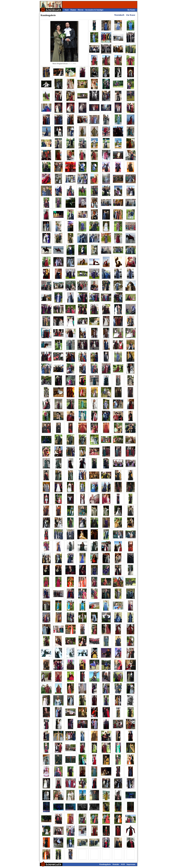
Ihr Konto (131, 10)
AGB (123, 864)
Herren (81, 10)
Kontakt (116, 864)
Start (67, 10)
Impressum (131, 864)
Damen (73, 10)
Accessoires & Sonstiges (94, 10)
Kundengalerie (105, 864)
